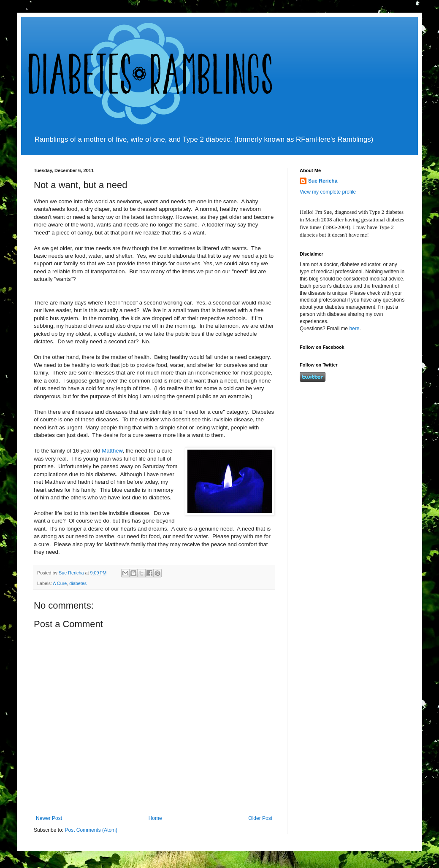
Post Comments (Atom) (91, 830)
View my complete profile (328, 192)
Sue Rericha (323, 181)
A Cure (60, 583)
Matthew (112, 451)
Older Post (260, 818)
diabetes (78, 583)
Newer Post (49, 818)
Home (155, 818)
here (354, 329)
